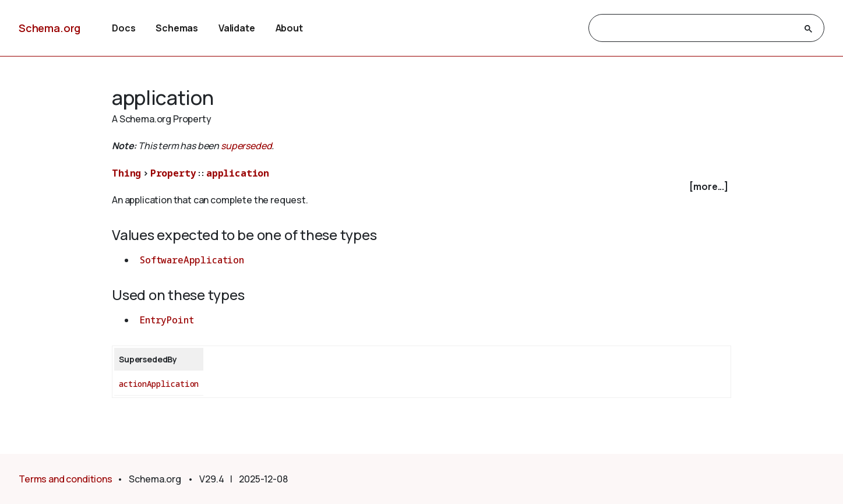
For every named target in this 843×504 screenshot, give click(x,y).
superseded (246, 146)
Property (173, 173)
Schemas (177, 28)
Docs (124, 28)
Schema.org (50, 28)
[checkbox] (421, 187)
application (238, 173)
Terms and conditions (66, 479)
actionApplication (159, 384)
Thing (126, 173)
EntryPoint (167, 320)
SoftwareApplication (192, 260)
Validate (237, 28)
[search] (696, 29)
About (289, 28)
